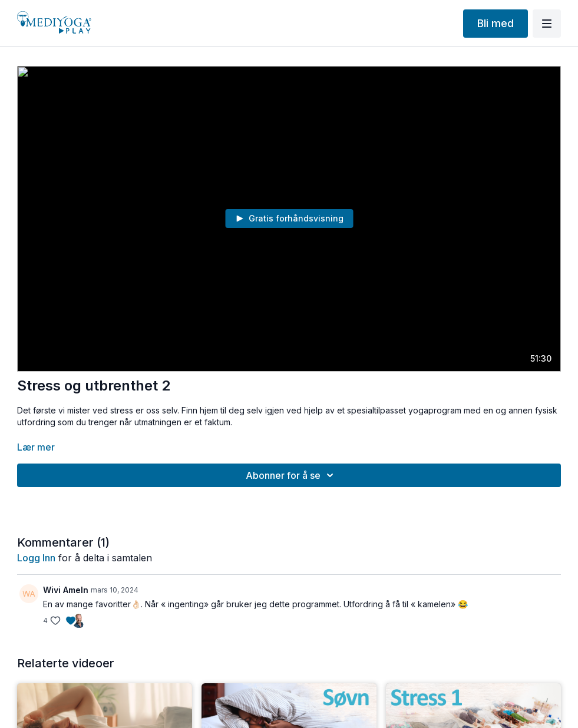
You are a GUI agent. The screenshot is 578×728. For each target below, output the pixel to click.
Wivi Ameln (66, 590)
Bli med (496, 23)
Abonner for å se (291, 475)
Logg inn (36, 558)
